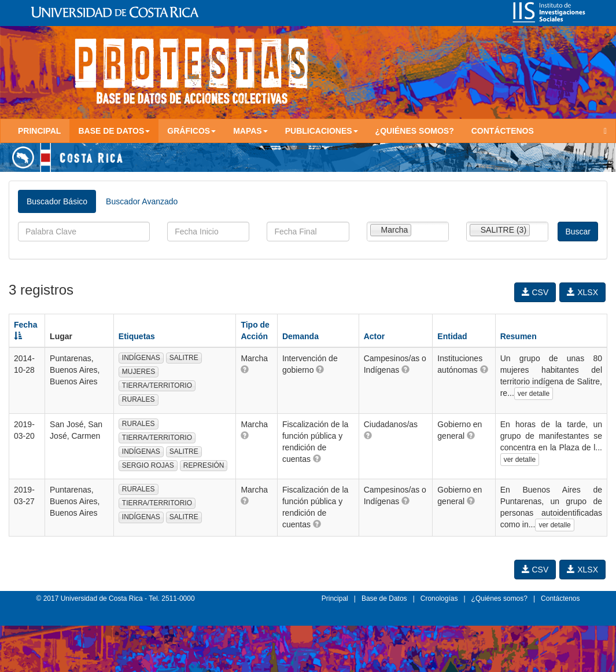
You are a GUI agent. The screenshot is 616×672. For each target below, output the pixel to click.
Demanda (300, 336)
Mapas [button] (250, 131)
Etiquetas (137, 336)
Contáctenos (503, 131)
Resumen (519, 336)
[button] (245, 369)
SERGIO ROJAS (148, 465)
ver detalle (534, 394)
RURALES (139, 399)
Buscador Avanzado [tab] (142, 201)
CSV (535, 292)
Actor (375, 336)
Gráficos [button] (191, 131)
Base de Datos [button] (114, 131)
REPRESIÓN (204, 465)
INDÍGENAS (141, 358)
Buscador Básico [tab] (57, 201)
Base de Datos (384, 598)
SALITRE (184, 358)
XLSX (582, 292)
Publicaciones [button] (322, 131)
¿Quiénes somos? (415, 131)
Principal (39, 131)
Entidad (452, 336)
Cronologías (439, 598)
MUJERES (139, 372)
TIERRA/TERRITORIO (157, 385)
